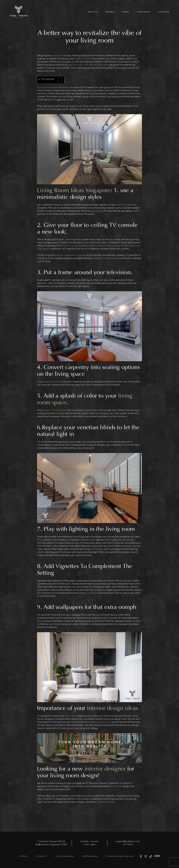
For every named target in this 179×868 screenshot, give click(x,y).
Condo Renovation (64, 856)
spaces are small (52, 382)
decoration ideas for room (98, 722)
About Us (93, 12)
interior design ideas (112, 708)
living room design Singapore (54, 87)
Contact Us (164, 12)
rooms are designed (110, 258)
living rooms (116, 786)
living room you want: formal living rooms (88, 65)
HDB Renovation (91, 856)
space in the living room (55, 410)
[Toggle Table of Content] (58, 80)
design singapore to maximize (71, 255)
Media (126, 12)
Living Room (93, 593)
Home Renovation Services (121, 856)
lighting (95, 211)
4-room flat (121, 205)
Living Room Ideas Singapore (74, 190)
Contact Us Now (106, 802)
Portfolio (110, 12)
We (39, 442)
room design (96, 549)
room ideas (70, 716)
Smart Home (143, 12)
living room (57, 56)
